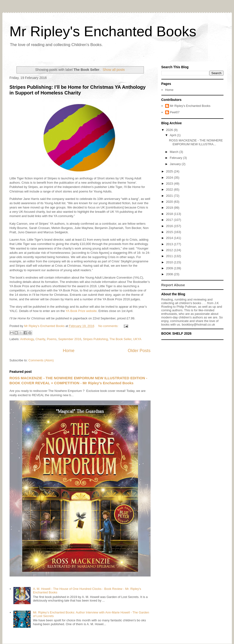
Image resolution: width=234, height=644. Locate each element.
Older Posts (139, 351)
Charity (40, 339)
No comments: (109, 326)
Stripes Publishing (95, 339)
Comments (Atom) (41, 360)
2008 (170, 274)
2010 (170, 262)
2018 (170, 214)
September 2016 (70, 339)
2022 (170, 190)
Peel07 (175, 112)
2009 (170, 268)
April (173, 135)
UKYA (137, 339)
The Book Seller (120, 339)
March (174, 152)
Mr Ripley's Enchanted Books (103, 31)
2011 (170, 256)
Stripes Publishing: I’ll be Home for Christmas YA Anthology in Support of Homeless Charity (78, 90)
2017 (170, 220)
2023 (170, 184)
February (176, 158)
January (176, 164)
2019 (170, 208)
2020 (170, 202)
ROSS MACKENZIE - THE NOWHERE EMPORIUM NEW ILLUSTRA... (196, 142)
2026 (170, 130)
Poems (52, 339)
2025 (170, 171)
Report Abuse (173, 285)
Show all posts (114, 70)
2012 (170, 250)
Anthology (27, 339)
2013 (170, 244)
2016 (170, 226)
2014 (170, 238)
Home (69, 351)
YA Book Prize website (81, 311)
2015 (170, 232)
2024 (170, 178)
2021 (170, 196)
